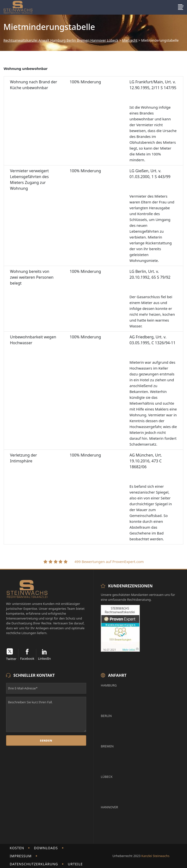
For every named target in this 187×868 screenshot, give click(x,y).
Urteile (75, 864)
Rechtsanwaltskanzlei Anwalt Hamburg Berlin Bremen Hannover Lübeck (61, 40)
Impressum (21, 856)
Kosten (17, 848)
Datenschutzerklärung (34, 864)
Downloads (46, 848)
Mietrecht (130, 40)
